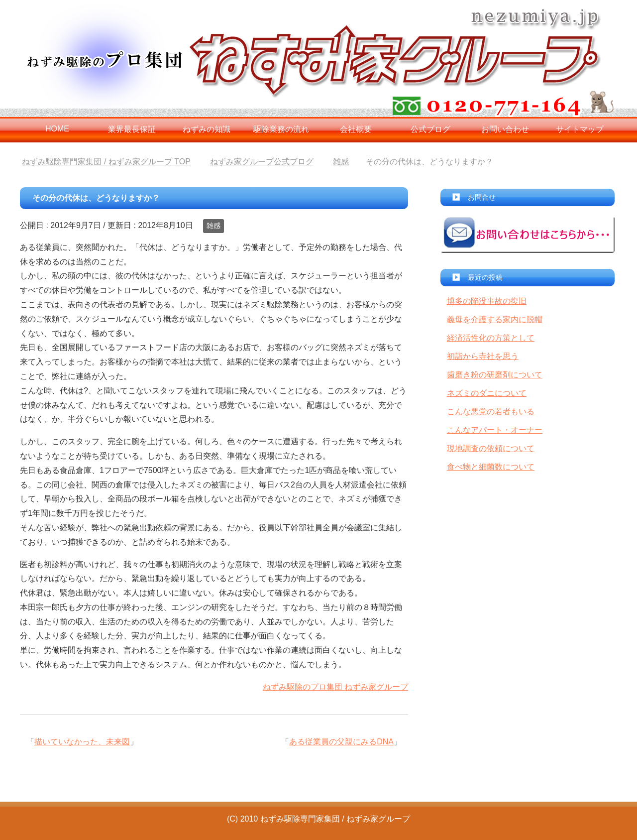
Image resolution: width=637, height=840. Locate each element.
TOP (106, 162)
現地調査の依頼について (491, 448)
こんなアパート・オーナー (495, 430)
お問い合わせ (505, 129)
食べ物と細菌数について (491, 467)
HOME (57, 129)
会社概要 (356, 129)
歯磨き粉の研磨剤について (495, 375)
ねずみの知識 (207, 129)
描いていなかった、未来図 (82, 742)
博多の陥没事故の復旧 (487, 301)
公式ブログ (430, 129)
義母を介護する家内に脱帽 (495, 319)
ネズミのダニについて (487, 393)
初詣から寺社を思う (483, 356)
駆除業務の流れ (281, 129)
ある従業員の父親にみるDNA (341, 742)
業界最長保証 (132, 129)
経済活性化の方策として (491, 338)
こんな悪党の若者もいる (491, 412)
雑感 (213, 226)
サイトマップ (580, 129)
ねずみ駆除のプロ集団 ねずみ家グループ (335, 687)
